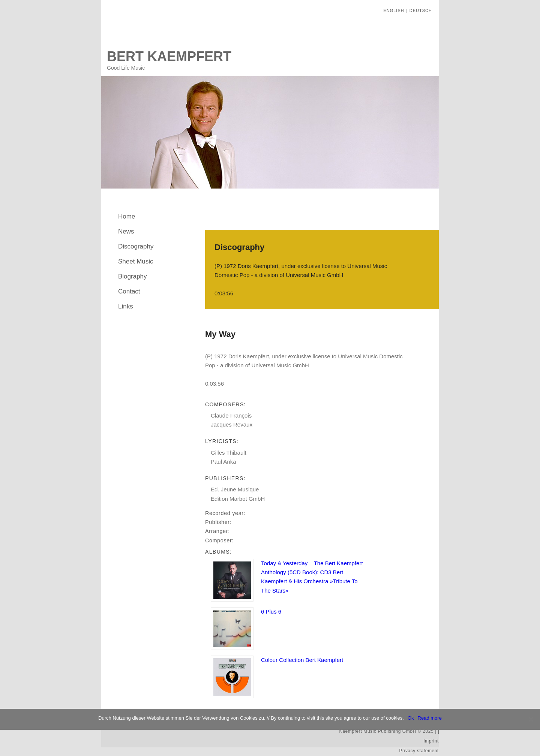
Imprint (431, 741)
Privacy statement (419, 751)
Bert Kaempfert (169, 56)
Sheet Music (136, 261)
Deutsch (421, 10)
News (126, 231)
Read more (430, 718)
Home (127, 216)
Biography (133, 276)
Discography (136, 246)
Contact (129, 291)
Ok (411, 718)
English (394, 10)
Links (126, 306)
